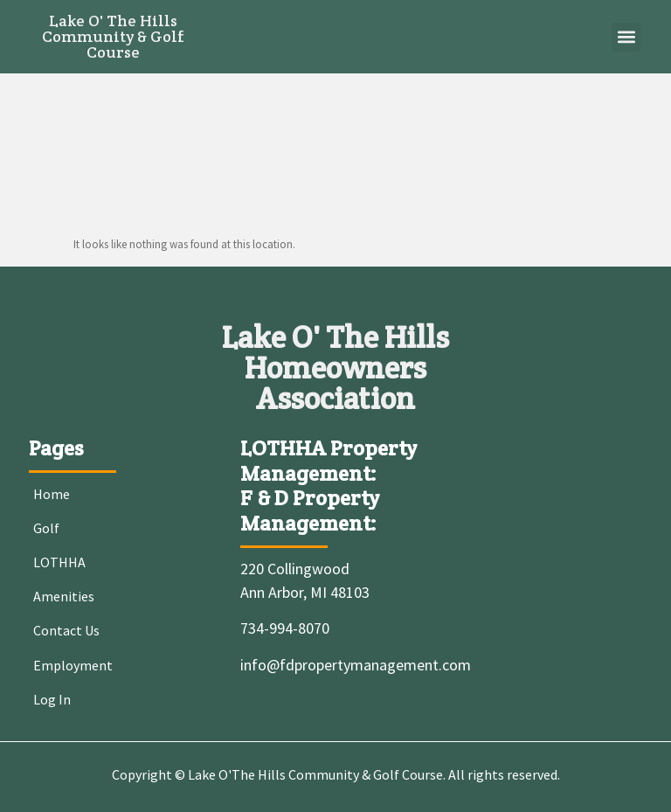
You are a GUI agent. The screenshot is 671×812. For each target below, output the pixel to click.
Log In (52, 699)
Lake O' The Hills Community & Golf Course (113, 36)
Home (52, 494)
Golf (46, 528)
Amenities (64, 596)
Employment (73, 665)
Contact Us (66, 630)
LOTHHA (59, 562)
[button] (626, 37)
